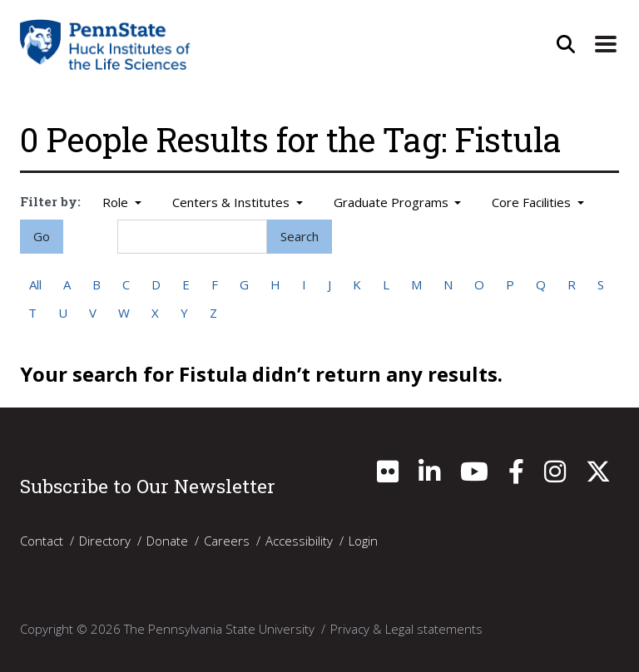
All (35, 284)
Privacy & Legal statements (406, 629)
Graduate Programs (393, 202)
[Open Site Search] (566, 44)
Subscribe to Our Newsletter (148, 486)
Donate (167, 541)
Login (363, 541)
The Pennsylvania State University (219, 629)
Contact (42, 541)
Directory (105, 541)
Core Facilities (533, 202)
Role (117, 202)
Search (300, 236)
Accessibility (299, 541)
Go (42, 236)
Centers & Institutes (233, 202)
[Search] (192, 237)
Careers (227, 541)
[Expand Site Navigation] (606, 44)
